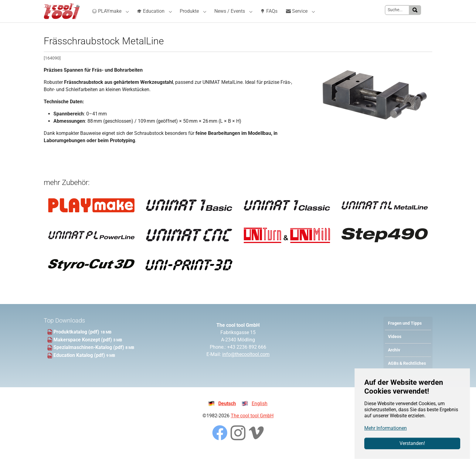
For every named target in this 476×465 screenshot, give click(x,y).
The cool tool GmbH (252, 427)
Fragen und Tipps (405, 334)
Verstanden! (412, 443)
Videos (395, 348)
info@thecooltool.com (246, 365)
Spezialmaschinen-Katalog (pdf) (89, 358)
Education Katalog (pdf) (80, 366)
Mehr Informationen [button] (386, 428)
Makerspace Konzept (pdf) (83, 350)
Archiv (394, 361)
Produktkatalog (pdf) (77, 343)
